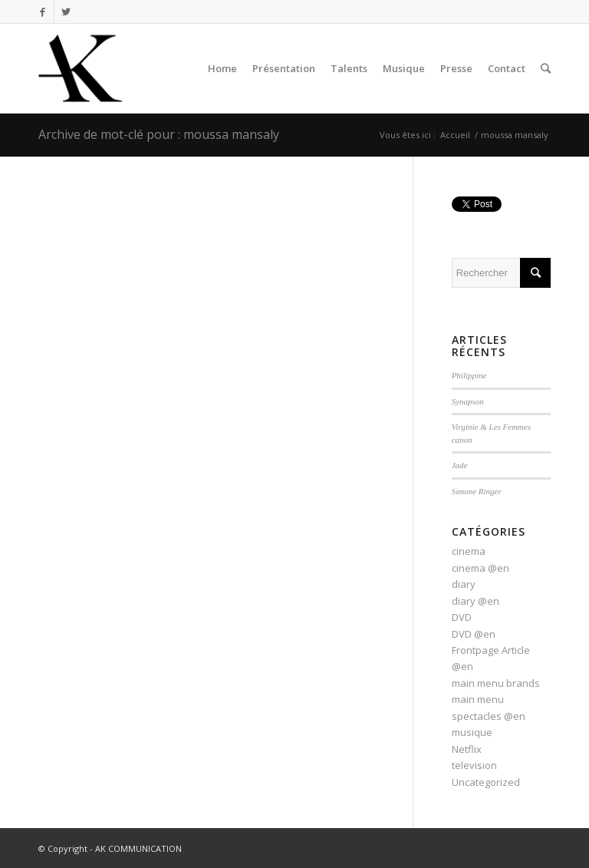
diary (464, 584)
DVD (462, 617)
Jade (460, 465)
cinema (469, 551)
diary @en (475, 601)
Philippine (469, 375)
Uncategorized (486, 782)
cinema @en (480, 568)
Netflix (467, 749)
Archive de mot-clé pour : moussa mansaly (159, 134)
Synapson (468, 401)
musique (472, 732)
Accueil (455, 135)
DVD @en (474, 634)
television (474, 765)
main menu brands (496, 683)
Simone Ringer (477, 491)
